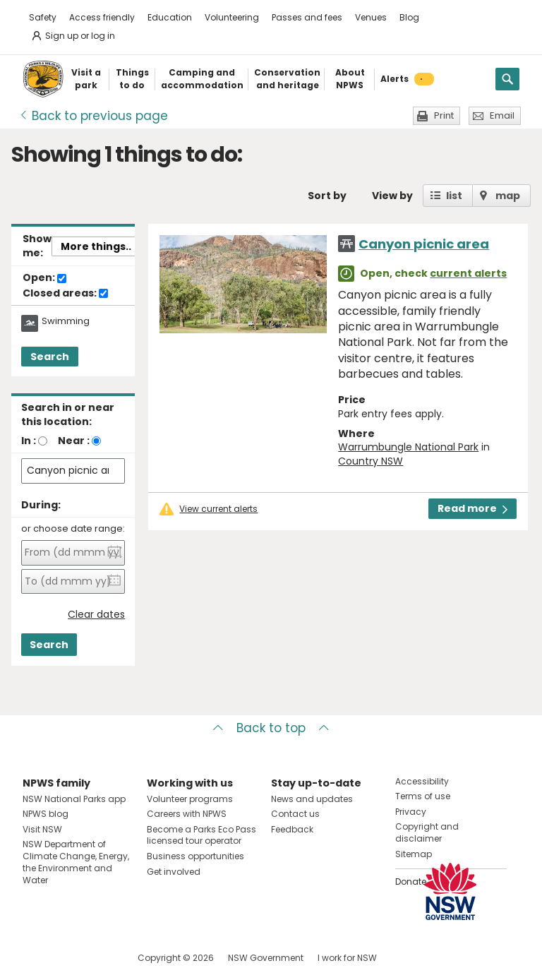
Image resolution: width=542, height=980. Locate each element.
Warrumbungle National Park (408, 447)
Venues (371, 17)
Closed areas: (65, 294)
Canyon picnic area (424, 244)
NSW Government (266, 958)
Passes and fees (307, 17)
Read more (472, 508)
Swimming (66, 321)
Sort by (327, 196)
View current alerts (218, 509)
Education (170, 17)
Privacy (411, 812)
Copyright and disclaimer (427, 832)
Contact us (295, 814)
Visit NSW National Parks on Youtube (96, 958)
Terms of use (423, 796)
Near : (74, 441)
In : (29, 441)
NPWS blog (46, 814)
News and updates (312, 799)
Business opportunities (195, 856)
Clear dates (96, 615)
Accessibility (422, 781)
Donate (411, 882)
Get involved (174, 872)
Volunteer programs (190, 799)
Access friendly (102, 17)
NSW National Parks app (74, 799)
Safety (43, 17)
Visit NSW (42, 829)
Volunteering (232, 17)
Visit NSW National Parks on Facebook (36, 958)
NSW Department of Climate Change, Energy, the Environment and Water (76, 862)
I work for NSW (347, 958)
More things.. (96, 246)
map (508, 196)
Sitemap (414, 854)
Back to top (271, 728)
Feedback (292, 829)
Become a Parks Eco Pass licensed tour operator (201, 835)
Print (444, 115)
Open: (44, 278)
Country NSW (371, 461)
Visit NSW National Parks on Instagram (66, 958)
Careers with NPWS (187, 814)
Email (502, 115)
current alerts (468, 273)
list (454, 196)
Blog (409, 17)
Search (50, 357)
